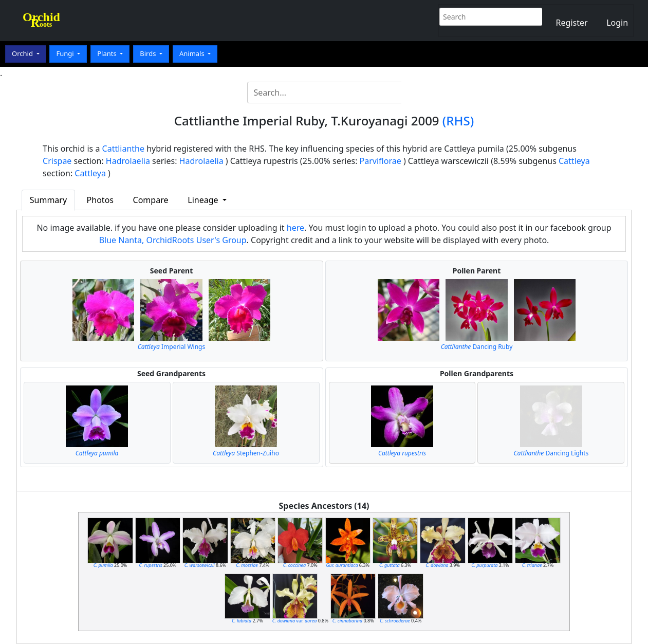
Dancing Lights (551, 453)
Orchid (23, 53)
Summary (48, 200)
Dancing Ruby (477, 347)
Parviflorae (381, 161)
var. (295, 621)
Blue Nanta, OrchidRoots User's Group (173, 240)
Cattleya (574, 161)
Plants (108, 53)
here (295, 228)
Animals (193, 53)
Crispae (57, 161)
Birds (149, 53)
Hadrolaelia (128, 161)
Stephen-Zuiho (246, 453)
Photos (100, 200)
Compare (151, 200)
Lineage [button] (204, 200)
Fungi (66, 53)
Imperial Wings (171, 347)
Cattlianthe (123, 149)
